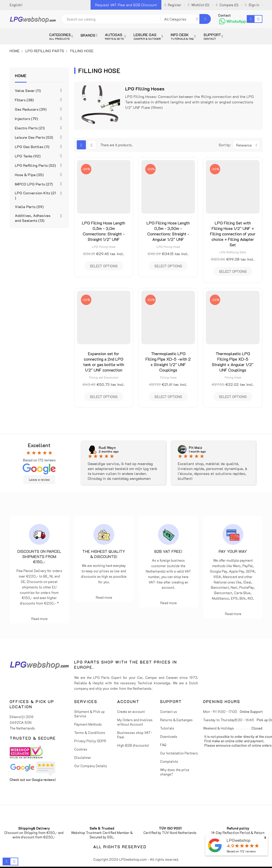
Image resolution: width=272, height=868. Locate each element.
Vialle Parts (29, 207)
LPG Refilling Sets (233, 252)
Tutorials (167, 728)
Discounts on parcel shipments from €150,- (39, 556)
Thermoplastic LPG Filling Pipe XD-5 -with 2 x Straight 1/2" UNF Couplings (168, 362)
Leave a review (39, 480)
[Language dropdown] (16, 5)
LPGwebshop (239, 840)
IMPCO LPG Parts (34, 184)
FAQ (163, 745)
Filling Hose (168, 377)
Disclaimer (83, 757)
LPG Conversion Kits (35, 195)
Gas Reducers (31, 109)
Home (21, 75)
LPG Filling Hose (104, 247)
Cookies (81, 749)
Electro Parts (30, 128)
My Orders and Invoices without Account (135, 722)
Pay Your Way (233, 551)
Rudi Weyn (107, 448)
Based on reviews (241, 851)
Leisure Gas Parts (34, 137)
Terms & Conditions (90, 733)
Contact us (169, 711)
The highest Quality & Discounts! (104, 554)
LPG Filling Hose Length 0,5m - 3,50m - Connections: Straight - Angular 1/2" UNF (168, 231)
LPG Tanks (28, 156)
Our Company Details (91, 766)
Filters (24, 100)
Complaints (169, 761)
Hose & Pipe (29, 175)
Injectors (26, 119)
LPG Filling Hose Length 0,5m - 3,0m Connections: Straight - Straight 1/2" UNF (104, 231)
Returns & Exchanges (176, 720)
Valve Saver (28, 91)
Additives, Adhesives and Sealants (33, 218)
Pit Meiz (195, 448)
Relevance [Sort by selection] (248, 145)
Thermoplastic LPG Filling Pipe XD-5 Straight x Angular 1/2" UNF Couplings (233, 362)
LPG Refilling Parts (35, 165)
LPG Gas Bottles (32, 147)
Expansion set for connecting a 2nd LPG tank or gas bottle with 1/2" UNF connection (104, 362)
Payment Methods (88, 724)
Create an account (131, 711)
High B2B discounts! (133, 745)
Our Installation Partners (179, 753)
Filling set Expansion (104, 377)
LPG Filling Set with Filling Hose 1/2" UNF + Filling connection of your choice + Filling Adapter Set (233, 234)
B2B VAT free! (168, 551)
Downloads (169, 736)
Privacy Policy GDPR (90, 741)
